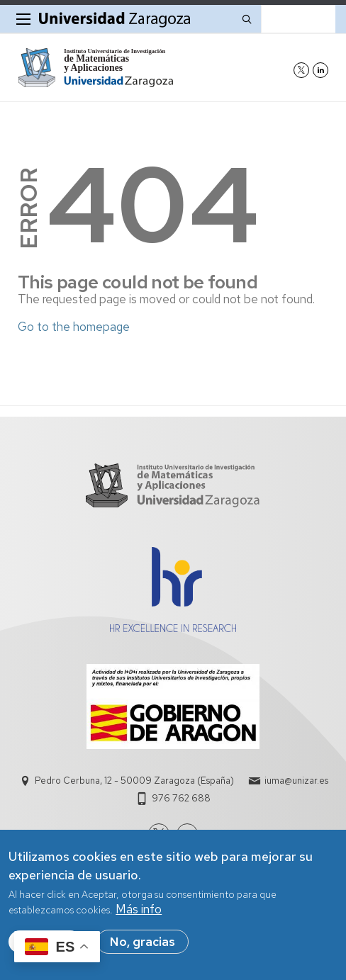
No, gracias (143, 942)
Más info (139, 909)
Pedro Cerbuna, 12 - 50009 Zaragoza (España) (134, 781)
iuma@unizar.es (296, 781)
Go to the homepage (74, 327)
